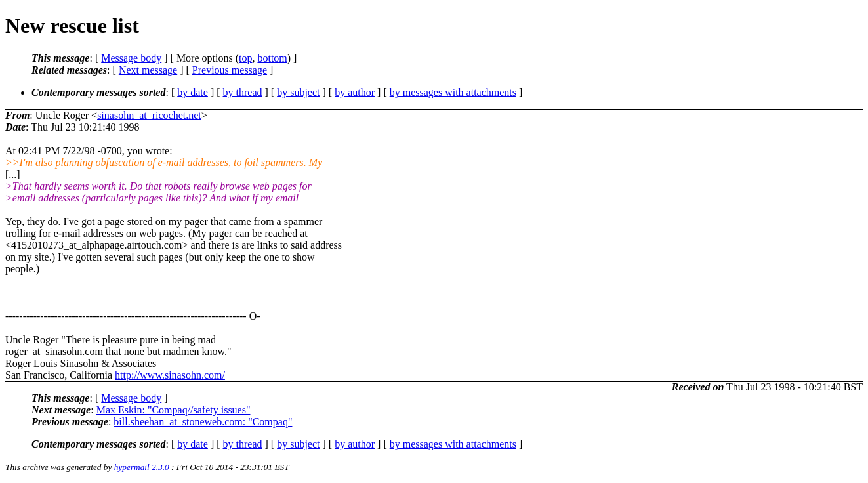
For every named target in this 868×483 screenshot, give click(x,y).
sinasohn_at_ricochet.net (149, 115)
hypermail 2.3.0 (142, 467)
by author (355, 92)
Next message (148, 70)
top (245, 58)
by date (193, 92)
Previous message (230, 70)
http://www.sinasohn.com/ (170, 375)
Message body (131, 58)
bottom (272, 58)
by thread (243, 92)
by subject (298, 92)
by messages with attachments (453, 92)
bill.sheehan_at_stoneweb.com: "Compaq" (203, 422)
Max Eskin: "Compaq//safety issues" (174, 410)
